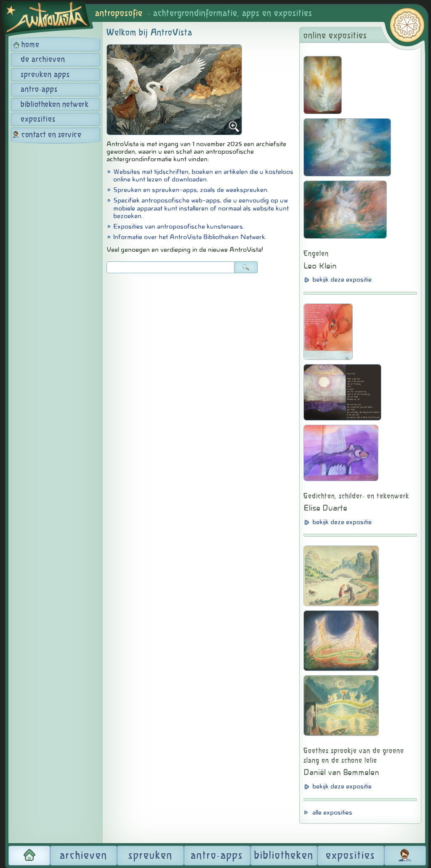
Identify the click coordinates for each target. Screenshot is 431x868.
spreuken (150, 856)
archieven (84, 856)
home (31, 45)
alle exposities (332, 812)
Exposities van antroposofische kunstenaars (178, 226)
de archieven (43, 60)
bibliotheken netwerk (55, 105)
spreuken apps (45, 75)
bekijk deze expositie (342, 280)
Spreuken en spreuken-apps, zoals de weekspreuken (190, 190)
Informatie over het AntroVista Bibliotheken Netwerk (189, 237)
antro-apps (39, 90)
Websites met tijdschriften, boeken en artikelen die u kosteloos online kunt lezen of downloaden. (203, 176)
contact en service (51, 135)
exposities (38, 120)
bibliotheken (284, 856)
